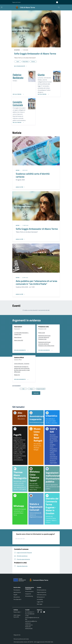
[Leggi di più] (20, 187)
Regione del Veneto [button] (16, 2)
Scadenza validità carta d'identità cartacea (33, 175)
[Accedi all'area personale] (58, 2)
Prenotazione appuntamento (17, 591)
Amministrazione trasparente (29, 593)
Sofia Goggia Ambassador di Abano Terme (37, 229)
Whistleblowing (29, 596)
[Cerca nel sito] (59, 7)
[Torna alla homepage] (39, 580)
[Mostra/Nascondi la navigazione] (2, 7)
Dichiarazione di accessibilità (41, 598)
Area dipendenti (17, 599)
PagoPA (15, 595)
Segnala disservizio (42, 592)
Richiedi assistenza (42, 590)
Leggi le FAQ (40, 602)
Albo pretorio (17, 597)
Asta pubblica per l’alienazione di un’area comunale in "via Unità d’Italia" (36, 282)
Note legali (40, 604)
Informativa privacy (42, 595)
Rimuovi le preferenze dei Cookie (21, 639)
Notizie (18, 170)
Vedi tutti (36, 393)
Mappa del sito (17, 635)
